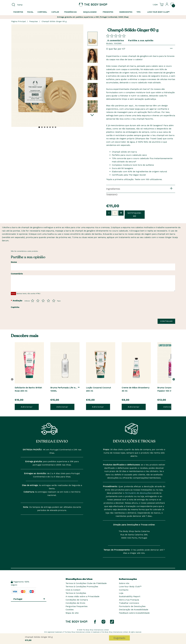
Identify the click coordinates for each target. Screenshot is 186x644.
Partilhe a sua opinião (141, 40)
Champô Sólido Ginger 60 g (54, 21)
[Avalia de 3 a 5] (43, 301)
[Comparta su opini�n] (116, 36)
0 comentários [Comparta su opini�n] (116, 40)
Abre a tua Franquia (129, 600)
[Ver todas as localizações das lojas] (155, 4)
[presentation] (41, 315)
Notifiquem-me (135, 215)
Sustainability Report (130, 596)
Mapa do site (72, 613)
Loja (121, 593)
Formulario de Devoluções (132, 606)
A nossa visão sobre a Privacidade (82, 596)
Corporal (42, 12)
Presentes (108, 12)
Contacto (124, 590)
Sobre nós (124, 583)
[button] (174, 379)
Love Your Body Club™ (130, 586)
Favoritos (18, 12)
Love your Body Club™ (158, 12)
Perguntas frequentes (77, 606)
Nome (14, 262)
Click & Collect (73, 590)
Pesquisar (34, 21)
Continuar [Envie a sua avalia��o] (166, 321)
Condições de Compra (77, 600)
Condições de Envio (75, 603)
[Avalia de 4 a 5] (48, 301)
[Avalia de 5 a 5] (54, 301)
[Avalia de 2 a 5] (38, 301)
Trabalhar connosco (129, 603)
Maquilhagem (90, 12)
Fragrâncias (70, 12)
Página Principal (18, 21)
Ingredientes (126, 12)
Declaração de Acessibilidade (134, 610)
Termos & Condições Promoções (82, 586)
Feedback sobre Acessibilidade (134, 613)
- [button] (109, 213)
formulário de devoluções (138, 493)
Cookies (70, 610)
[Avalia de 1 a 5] (33, 301)
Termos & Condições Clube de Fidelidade (86, 583)
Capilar (55, 12)
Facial (30, 12)
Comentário (17, 274)
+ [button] (121, 213)
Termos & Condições (76, 593)
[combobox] (30, 5)
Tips (138, 12)
